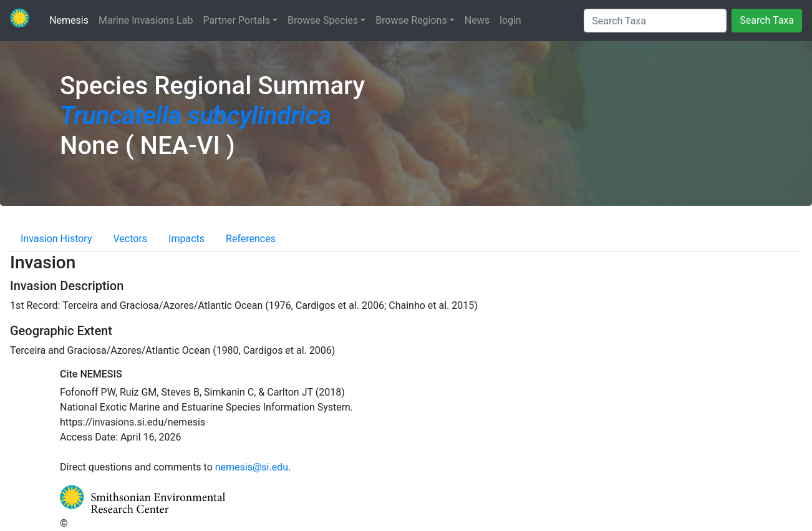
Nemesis (71, 19)
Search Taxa (767, 20)
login (510, 20)
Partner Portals (236, 20)
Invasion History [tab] (56, 239)
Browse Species (323, 20)
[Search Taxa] (655, 21)
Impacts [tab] (186, 239)
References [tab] (251, 239)
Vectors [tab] (131, 239)
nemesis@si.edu (252, 467)
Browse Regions (411, 20)
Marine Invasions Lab (146, 19)
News (477, 20)
